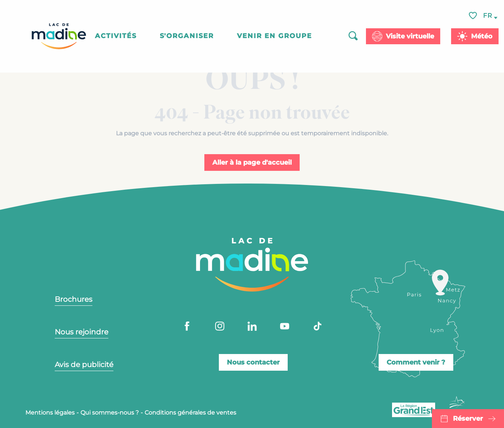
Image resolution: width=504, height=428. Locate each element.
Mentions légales (50, 413)
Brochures (74, 299)
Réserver (468, 419)
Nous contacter (253, 362)
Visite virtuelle (410, 36)
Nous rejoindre (82, 332)
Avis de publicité (84, 365)
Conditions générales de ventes (190, 413)
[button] (488, 16)
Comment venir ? (416, 362)
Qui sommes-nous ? (110, 413)
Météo (482, 36)
